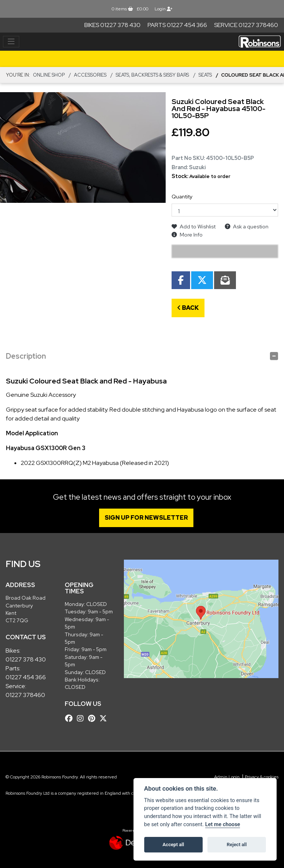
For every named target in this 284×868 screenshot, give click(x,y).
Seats (205, 75)
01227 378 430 (26, 659)
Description (26, 356)
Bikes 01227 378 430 (112, 25)
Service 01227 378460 (246, 25)
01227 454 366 (26, 677)
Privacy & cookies (262, 777)
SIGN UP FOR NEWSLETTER (147, 518)
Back (188, 308)
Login (163, 9)
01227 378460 (25, 695)
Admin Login (227, 777)
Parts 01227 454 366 (177, 25)
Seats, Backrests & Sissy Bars (152, 75)
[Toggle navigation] (11, 42)
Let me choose (223, 825)
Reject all (237, 844)
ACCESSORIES (90, 75)
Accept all (173, 844)
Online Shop (49, 75)
